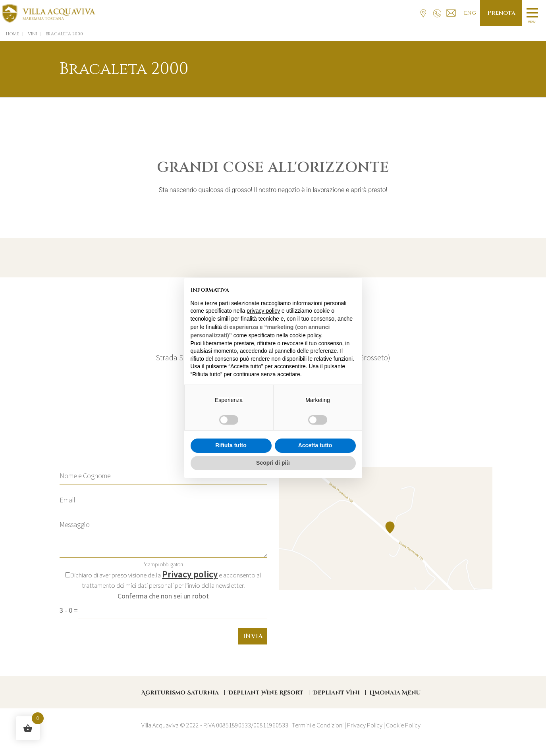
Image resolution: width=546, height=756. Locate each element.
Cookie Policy (403, 725)
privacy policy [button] (263, 311)
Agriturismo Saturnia (180, 693)
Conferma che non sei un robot (163, 596)
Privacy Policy (365, 725)
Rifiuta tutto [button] (231, 445)
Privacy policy (190, 574)
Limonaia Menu (395, 693)
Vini (32, 34)
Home (13, 34)
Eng (470, 13)
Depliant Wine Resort (266, 693)
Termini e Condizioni (318, 725)
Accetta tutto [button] (315, 445)
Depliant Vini (336, 693)
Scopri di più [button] (273, 463)
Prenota (501, 13)
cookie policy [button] (305, 335)
